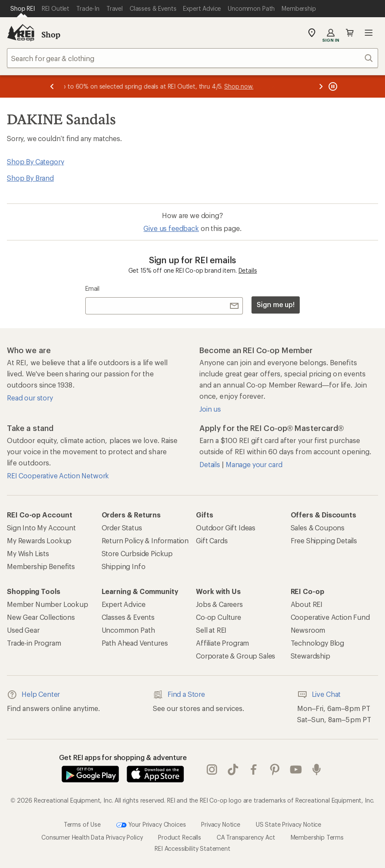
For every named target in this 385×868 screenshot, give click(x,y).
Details (248, 270)
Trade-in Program (34, 643)
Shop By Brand (30, 178)
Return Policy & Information (145, 540)
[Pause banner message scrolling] (332, 86)
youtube (296, 770)
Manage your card (254, 464)
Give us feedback (171, 228)
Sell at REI (211, 630)
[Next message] (321, 86)
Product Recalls (180, 837)
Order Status (122, 528)
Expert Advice (124, 604)
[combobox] (192, 58)
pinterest (275, 770)
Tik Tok (233, 770)
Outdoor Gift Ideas (226, 528)
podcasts (317, 770)
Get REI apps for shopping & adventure (123, 757)
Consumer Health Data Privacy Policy (92, 837)
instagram (212, 770)
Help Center (33, 695)
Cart (350, 33)
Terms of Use (82, 824)
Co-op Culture (219, 617)
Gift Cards (212, 540)
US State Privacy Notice (289, 824)
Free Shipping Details (324, 540)
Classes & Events (128, 617)
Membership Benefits (41, 566)
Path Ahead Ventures (135, 643)
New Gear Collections (41, 617)
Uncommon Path (128, 630)
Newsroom (308, 630)
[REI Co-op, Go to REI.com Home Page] (21, 33)
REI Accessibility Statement (192, 848)
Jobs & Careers (219, 604)
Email (92, 288)
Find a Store (179, 695)
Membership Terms (317, 837)
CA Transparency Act (246, 837)
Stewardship (310, 656)
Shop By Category (35, 162)
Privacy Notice (221, 824)
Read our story (30, 398)
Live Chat (319, 695)
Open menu (369, 33)
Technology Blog (318, 643)
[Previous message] (52, 86)
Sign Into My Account (41, 528)
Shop (51, 34)
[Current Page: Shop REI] (23, 9)
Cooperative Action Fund (330, 617)
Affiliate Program (222, 643)
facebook (254, 770)
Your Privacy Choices (151, 825)
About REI (307, 604)
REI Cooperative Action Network (58, 476)
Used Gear (23, 630)
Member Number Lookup (48, 604)
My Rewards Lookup (39, 540)
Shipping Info (124, 566)
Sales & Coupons (318, 528)
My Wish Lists (28, 553)
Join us (210, 409)
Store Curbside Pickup (137, 553)
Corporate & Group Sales (236, 656)
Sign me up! (276, 304)
